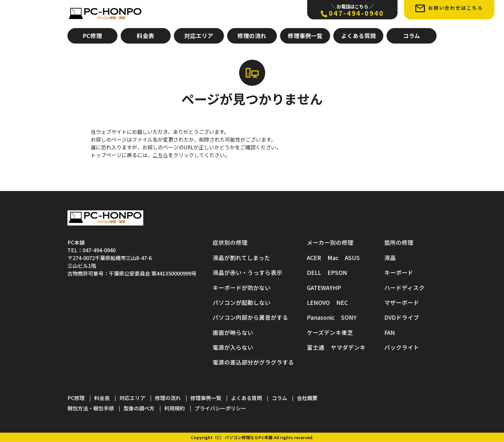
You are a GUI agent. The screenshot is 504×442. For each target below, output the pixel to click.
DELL (314, 272)
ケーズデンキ (324, 332)
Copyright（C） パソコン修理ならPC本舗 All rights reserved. (252, 437)
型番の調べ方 (139, 408)
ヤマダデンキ (348, 347)
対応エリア (199, 36)
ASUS (352, 258)
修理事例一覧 (305, 36)
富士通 (316, 347)
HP (337, 288)
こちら (160, 155)
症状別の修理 (230, 242)
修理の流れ (252, 36)
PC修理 (92, 36)
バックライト (402, 347)
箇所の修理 (399, 242)
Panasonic (321, 317)
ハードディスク (404, 288)
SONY (349, 317)
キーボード (399, 272)
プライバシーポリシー (220, 408)
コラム (412, 36)
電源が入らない (233, 347)
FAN (390, 332)
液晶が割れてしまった (241, 258)
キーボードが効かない (242, 288)
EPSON (337, 272)
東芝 (347, 332)
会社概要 (307, 398)
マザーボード (402, 302)
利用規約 (175, 408)
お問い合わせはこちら (449, 8)
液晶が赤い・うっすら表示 (247, 272)
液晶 (390, 258)
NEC (342, 302)
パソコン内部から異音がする (250, 317)
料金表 (146, 36)
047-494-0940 (352, 10)
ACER (314, 258)
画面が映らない (233, 332)
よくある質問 (358, 36)
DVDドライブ (402, 317)
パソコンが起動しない (242, 302)
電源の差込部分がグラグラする (253, 362)
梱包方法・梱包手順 (91, 408)
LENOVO (318, 302)
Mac (333, 258)
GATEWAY (320, 288)
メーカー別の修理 (330, 242)
